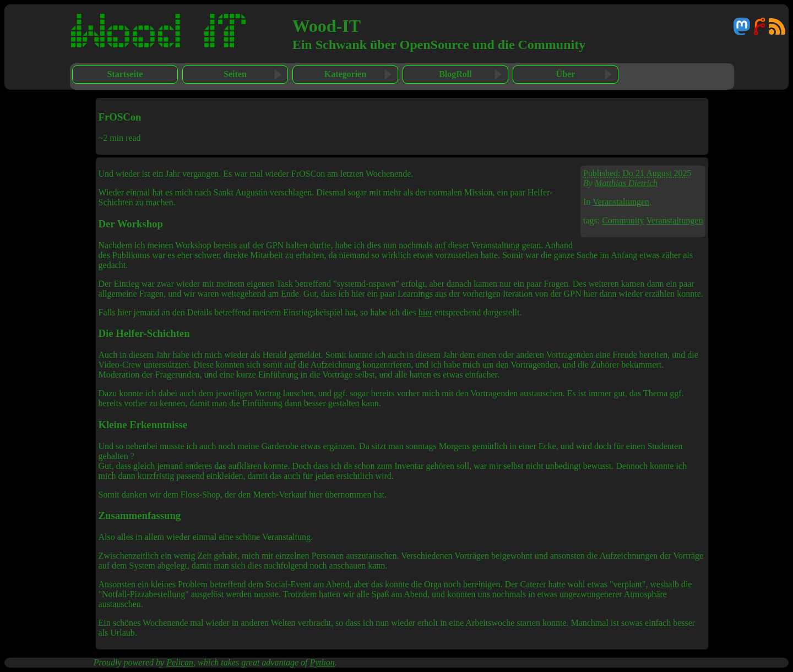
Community (623, 220)
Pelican (180, 662)
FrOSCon (120, 117)
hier (425, 312)
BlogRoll (455, 74)
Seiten (235, 74)
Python (322, 662)
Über (566, 74)
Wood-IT (327, 26)
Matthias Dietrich (626, 183)
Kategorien (345, 74)
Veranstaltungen (621, 202)
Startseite (125, 74)
